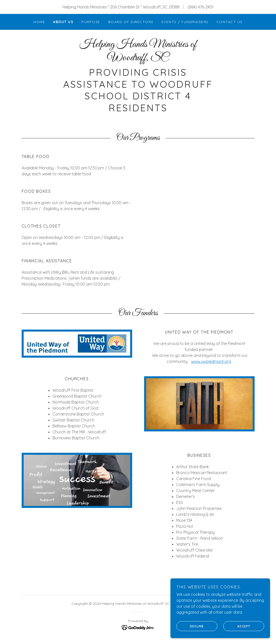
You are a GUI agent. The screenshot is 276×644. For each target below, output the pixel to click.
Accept (237, 626)
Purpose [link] (91, 22)
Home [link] (39, 22)
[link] (138, 59)
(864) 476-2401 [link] (201, 7)
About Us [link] (63, 22)
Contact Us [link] (230, 22)
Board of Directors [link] (131, 22)
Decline (190, 626)
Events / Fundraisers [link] (185, 22)
